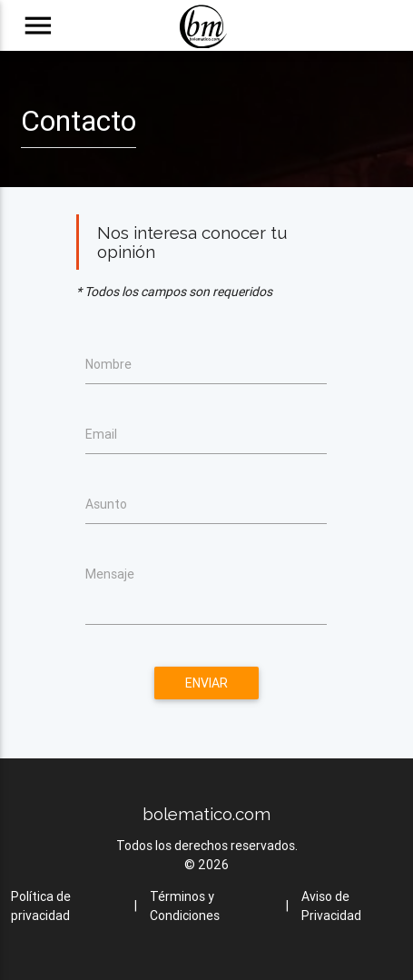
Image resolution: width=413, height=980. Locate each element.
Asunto (106, 504)
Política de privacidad (41, 906)
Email (101, 434)
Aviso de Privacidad (331, 906)
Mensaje (110, 574)
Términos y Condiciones (185, 906)
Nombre (108, 364)
